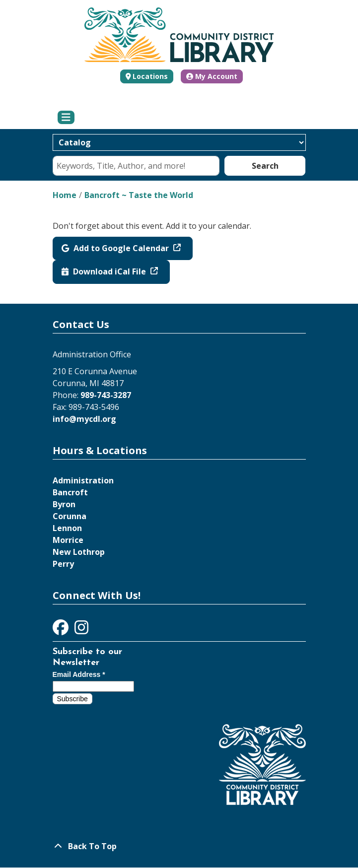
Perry (63, 564)
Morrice (68, 540)
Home (65, 195)
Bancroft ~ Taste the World (139, 195)
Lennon (67, 528)
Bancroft (70, 492)
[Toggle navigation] (66, 118)
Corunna (70, 516)
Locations (150, 76)
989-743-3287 (106, 395)
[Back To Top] (179, 846)
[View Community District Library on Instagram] (81, 630)
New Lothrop (79, 552)
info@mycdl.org (84, 419)
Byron (64, 504)
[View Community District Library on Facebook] (62, 630)
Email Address (79, 674)
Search (265, 166)
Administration (83, 480)
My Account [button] (212, 76)
